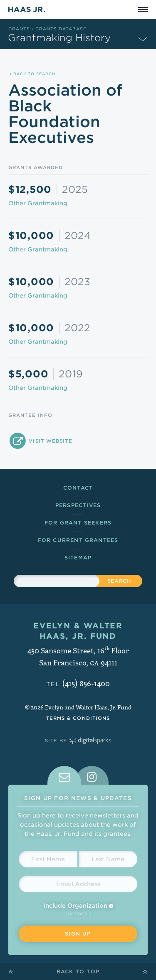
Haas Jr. (27, 9)
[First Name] (48, 859)
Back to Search (32, 74)
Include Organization (78, 906)
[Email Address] (78, 884)
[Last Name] (108, 859)
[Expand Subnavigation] (143, 39)
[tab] (64, 775)
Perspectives (78, 505)
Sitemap (78, 558)
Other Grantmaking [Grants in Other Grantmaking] (38, 203)
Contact (78, 488)
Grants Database (61, 29)
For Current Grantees (78, 540)
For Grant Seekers (78, 523)
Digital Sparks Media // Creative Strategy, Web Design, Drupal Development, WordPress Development (90, 741)
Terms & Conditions (78, 718)
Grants (19, 29)
